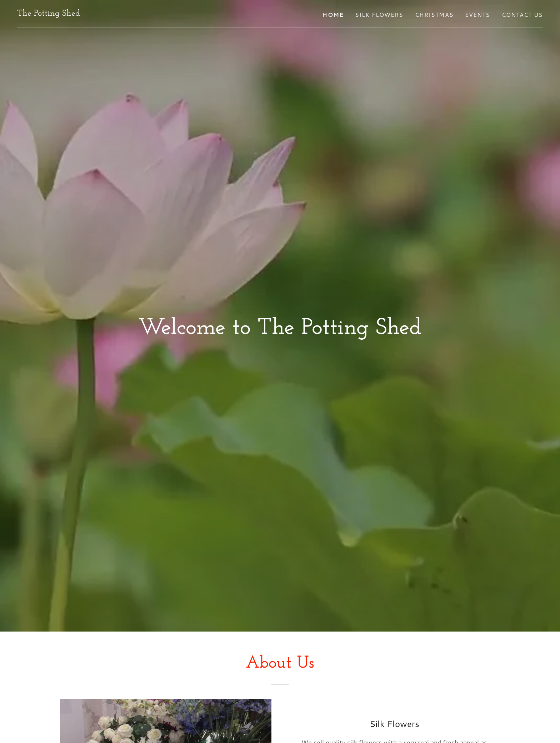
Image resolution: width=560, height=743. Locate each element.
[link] (49, 13)
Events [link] (478, 14)
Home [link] (333, 14)
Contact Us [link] (522, 14)
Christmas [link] (434, 14)
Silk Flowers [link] (379, 14)
